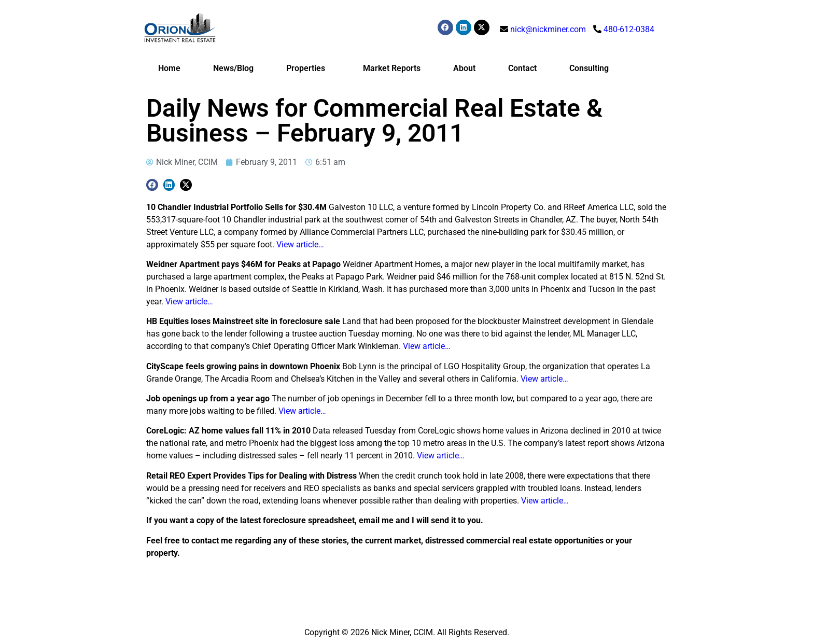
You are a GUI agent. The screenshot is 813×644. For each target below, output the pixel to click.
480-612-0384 (629, 29)
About (464, 68)
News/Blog (233, 68)
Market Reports (392, 68)
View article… (300, 244)
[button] (152, 185)
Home (169, 68)
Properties (308, 68)
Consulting (589, 68)
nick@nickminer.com (548, 29)
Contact (522, 68)
